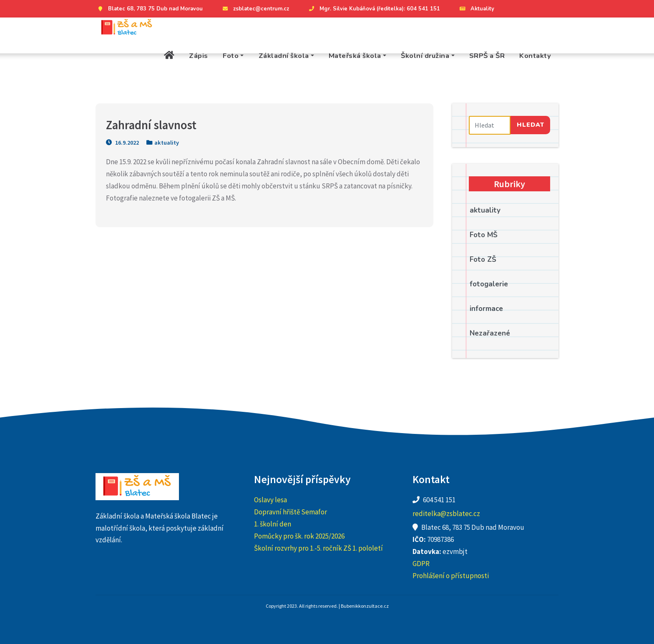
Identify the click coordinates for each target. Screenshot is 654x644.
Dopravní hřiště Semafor (291, 512)
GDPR (421, 564)
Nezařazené (490, 333)
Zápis (199, 56)
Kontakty (535, 56)
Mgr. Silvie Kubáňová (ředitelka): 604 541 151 (374, 9)
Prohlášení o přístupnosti (451, 576)
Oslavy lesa (270, 500)
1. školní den (273, 524)
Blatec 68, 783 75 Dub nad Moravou (149, 9)
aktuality (167, 143)
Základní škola (284, 56)
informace (486, 309)
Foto (231, 56)
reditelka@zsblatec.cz (446, 514)
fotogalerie (489, 284)
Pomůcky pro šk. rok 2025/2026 (299, 536)
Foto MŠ (484, 235)
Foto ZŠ (483, 259)
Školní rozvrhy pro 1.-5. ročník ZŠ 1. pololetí (318, 548)
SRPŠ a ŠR (487, 56)
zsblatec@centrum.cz (255, 9)
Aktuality (476, 9)
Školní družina (425, 56)
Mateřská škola (355, 56)
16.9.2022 (122, 143)
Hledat (531, 125)
